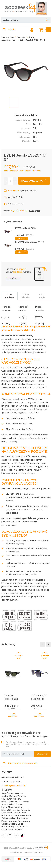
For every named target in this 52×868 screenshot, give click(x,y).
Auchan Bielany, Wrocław (14, 796)
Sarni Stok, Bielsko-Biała (14, 813)
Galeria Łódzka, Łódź (12, 824)
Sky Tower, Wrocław (11, 799)
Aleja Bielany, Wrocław (12, 793)
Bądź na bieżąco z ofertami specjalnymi (25, 735)
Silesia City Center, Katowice (16, 810)
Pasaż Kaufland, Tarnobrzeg (16, 821)
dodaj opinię (35, 211)
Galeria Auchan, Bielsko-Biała (16, 816)
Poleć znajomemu (14, 204)
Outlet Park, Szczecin (12, 829)
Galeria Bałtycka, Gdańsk (14, 827)
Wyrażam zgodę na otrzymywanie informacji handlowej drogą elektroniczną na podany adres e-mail (27, 744)
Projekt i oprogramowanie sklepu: (26, 852)
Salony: (8, 790)
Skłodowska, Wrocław (12, 804)
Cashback (14, 190)
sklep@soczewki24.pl (15, 786)
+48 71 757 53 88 (13, 781)
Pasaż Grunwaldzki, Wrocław (15, 802)
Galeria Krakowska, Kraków (15, 818)
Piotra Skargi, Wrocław (12, 807)
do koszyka (21, 238)
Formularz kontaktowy (12, 777)
